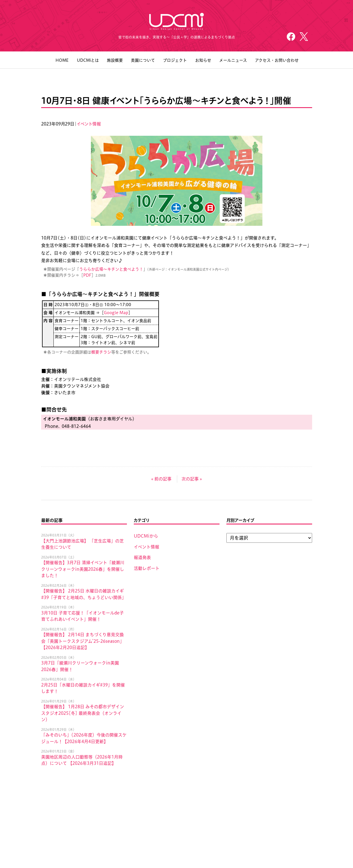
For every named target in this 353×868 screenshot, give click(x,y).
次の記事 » (192, 479)
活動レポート (147, 569)
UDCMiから (146, 537)
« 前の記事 (161, 479)
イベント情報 (89, 124)
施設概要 (115, 61)
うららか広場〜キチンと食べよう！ (111, 270)
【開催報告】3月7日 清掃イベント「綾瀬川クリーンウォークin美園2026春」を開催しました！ (83, 570)
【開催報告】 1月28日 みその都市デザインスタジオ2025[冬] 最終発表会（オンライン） (83, 714)
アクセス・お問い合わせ (276, 61)
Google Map (116, 313)
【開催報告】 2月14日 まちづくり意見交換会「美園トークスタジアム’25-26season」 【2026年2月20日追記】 (83, 642)
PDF (87, 276)
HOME (62, 61)
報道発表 (142, 558)
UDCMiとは (87, 61)
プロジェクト (175, 61)
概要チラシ (101, 353)
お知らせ (203, 61)
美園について (143, 61)
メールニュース (233, 61)
